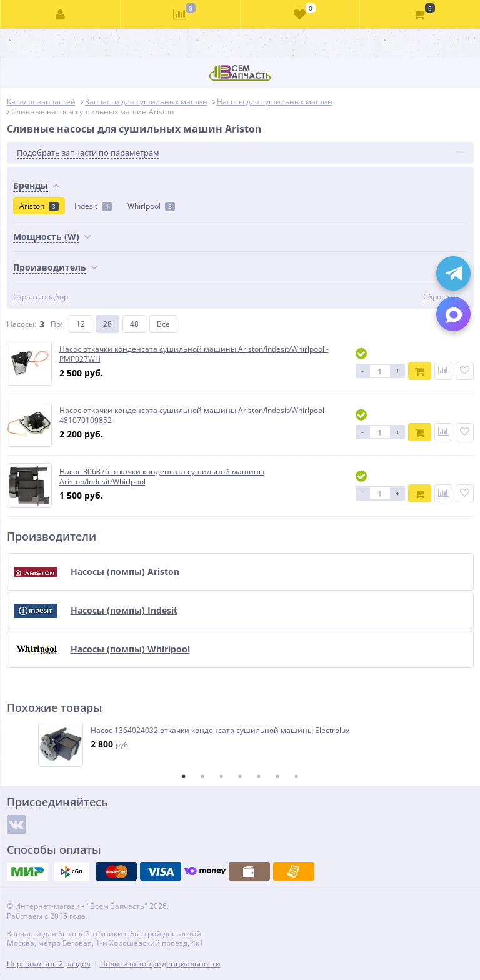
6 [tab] (277, 776)
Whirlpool (151, 206)
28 (107, 324)
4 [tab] (240, 776)
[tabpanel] (241, 744)
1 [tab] (184, 776)
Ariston (39, 206)
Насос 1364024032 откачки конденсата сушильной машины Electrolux (220, 731)
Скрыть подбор (41, 297)
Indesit (93, 206)
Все (163, 324)
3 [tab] (221, 776)
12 (81, 324)
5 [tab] (259, 776)
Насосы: (22, 324)
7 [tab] (296, 776)
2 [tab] (202, 776)
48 (134, 324)
